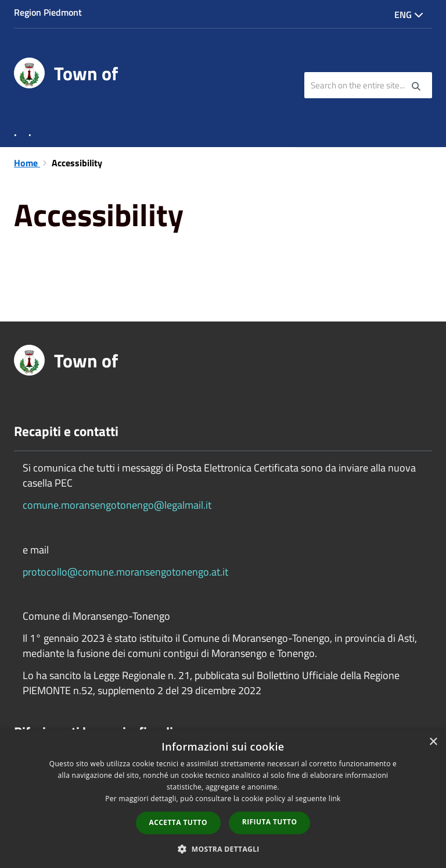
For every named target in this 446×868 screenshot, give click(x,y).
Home (27, 163)
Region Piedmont (48, 12)
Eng (409, 15)
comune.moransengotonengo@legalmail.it (117, 505)
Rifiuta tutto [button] (270, 822)
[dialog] (223, 799)
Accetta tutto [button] (178, 822)
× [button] (433, 742)
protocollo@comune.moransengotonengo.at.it (125, 572)
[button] (223, 849)
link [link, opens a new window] (335, 799)
